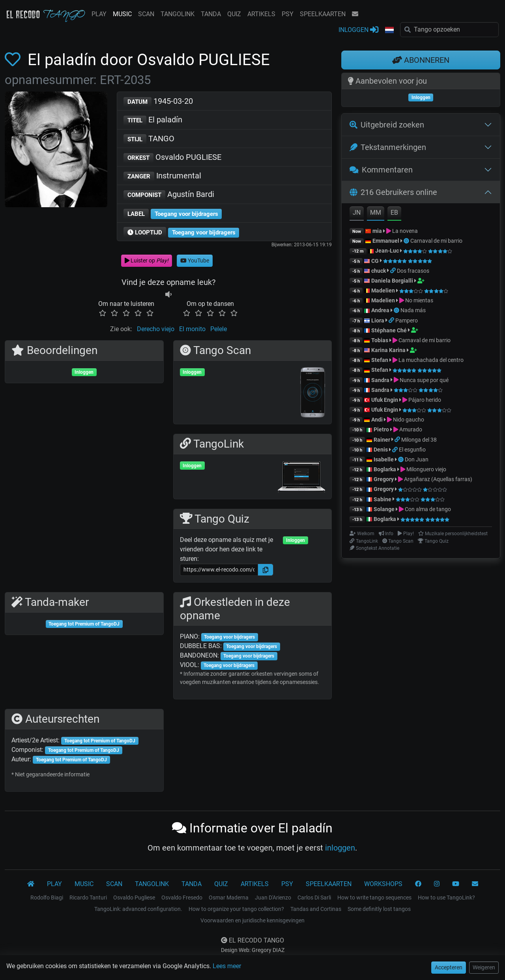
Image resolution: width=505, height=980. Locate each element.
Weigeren (484, 967)
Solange (384, 509)
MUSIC (122, 14)
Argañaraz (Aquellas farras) (438, 479)
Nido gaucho (409, 420)
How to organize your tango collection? (236, 909)
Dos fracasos (413, 271)
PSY (288, 14)
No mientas (419, 300)
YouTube (195, 260)
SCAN (146, 14)
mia (377, 231)
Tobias (380, 340)
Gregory (384, 479)
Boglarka (385, 469)
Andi (377, 420)
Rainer (382, 440)
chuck (379, 271)
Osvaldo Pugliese (134, 898)
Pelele (219, 329)
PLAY (99, 14)
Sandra (381, 380)
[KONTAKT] (475, 884)
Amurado (411, 429)
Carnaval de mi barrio (436, 241)
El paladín (153, 120)
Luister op (147, 260)
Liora (378, 320)
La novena (405, 231)
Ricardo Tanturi (88, 898)
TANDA (211, 14)
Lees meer (227, 966)
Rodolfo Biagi (47, 898)
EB (394, 213)
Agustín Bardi (169, 195)
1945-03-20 (158, 102)
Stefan (380, 360)
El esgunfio (412, 450)
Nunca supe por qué (424, 380)
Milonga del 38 (419, 440)
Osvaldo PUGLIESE (172, 158)
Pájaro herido (425, 400)
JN (357, 213)
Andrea (380, 310)
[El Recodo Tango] (31, 884)
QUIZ (234, 14)
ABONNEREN (421, 60)
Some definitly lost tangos (379, 909)
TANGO (149, 139)
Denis (381, 450)
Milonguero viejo (426, 469)
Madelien (383, 290)
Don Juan (417, 459)
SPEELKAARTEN (323, 14)
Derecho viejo (156, 329)
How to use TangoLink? (446, 898)
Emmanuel (386, 241)
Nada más (413, 310)
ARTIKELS (261, 14)
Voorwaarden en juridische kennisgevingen (252, 920)
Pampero (407, 320)
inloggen (340, 848)
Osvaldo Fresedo (182, 898)
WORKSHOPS (383, 884)
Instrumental (162, 176)
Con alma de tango (428, 509)
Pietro (381, 429)
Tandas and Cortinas (316, 909)
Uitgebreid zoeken (387, 125)
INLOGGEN (358, 29)
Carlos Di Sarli (314, 898)
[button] (389, 30)
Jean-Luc (387, 251)
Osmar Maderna (229, 898)
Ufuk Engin (385, 400)
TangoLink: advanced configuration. (138, 909)
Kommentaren (381, 170)
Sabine (382, 499)
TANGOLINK (178, 14)
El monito (192, 329)
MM (376, 213)
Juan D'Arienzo (273, 898)
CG (375, 261)
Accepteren (449, 967)
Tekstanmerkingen (388, 147)
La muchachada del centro (431, 360)
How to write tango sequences (374, 898)
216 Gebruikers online (393, 192)
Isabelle (384, 459)
